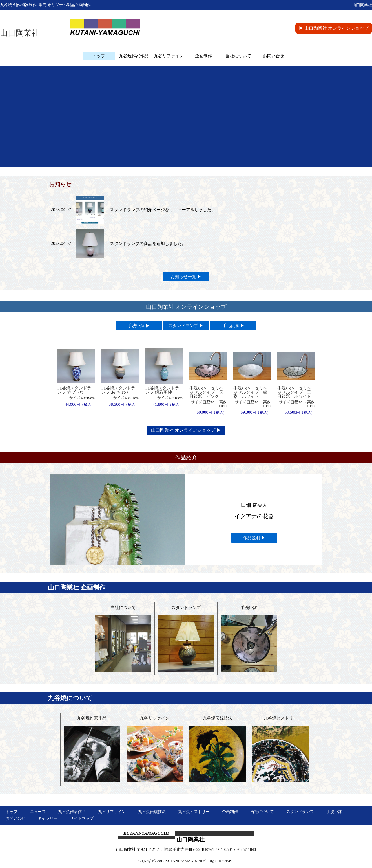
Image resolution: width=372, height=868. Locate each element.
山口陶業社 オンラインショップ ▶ (186, 430)
